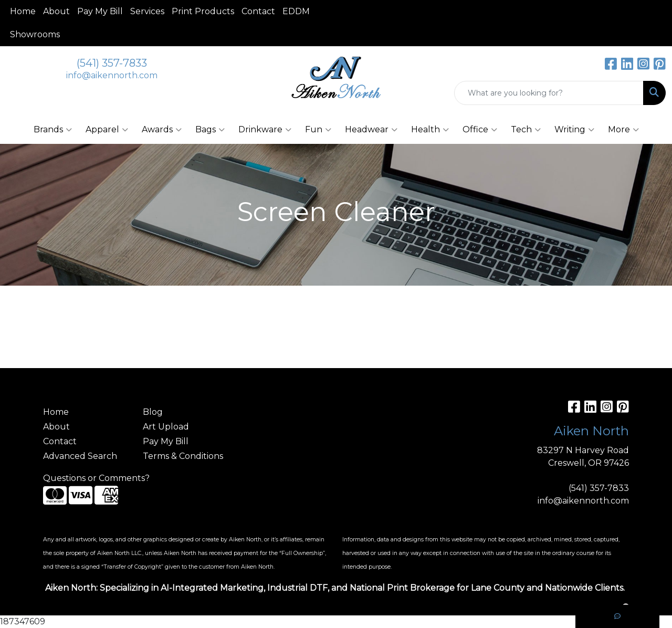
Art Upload (166, 427)
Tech (526, 130)
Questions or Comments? (96, 478)
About (56, 11)
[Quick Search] (549, 93)
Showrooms (35, 34)
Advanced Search (80, 456)
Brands (53, 130)
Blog (153, 412)
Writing (574, 130)
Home (23, 11)
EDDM (296, 11)
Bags (210, 130)
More (623, 130)
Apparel (107, 130)
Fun (318, 130)
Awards (162, 130)
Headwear (371, 130)
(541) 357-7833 (112, 63)
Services (147, 11)
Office (480, 130)
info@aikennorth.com (112, 75)
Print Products (203, 11)
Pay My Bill (100, 11)
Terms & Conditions (183, 456)
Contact (258, 11)
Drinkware (265, 130)
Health (430, 130)
